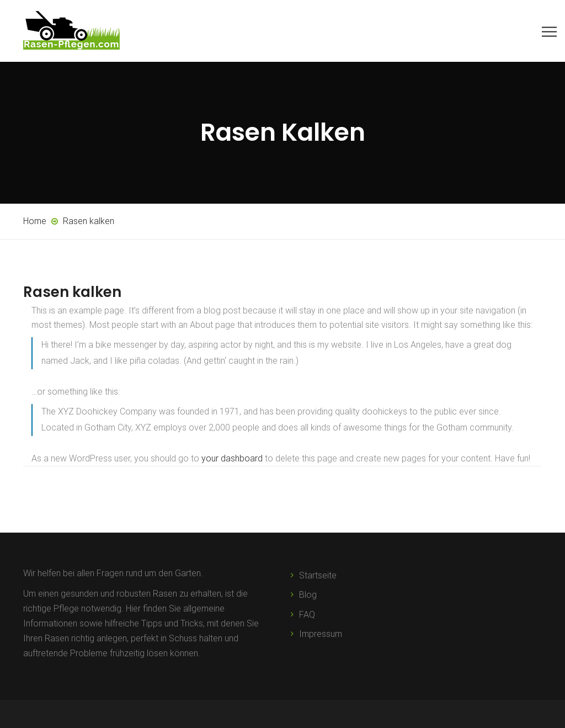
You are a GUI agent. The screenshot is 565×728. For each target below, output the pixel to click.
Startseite (318, 575)
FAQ (307, 615)
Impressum (321, 634)
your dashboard (232, 458)
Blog (308, 595)
